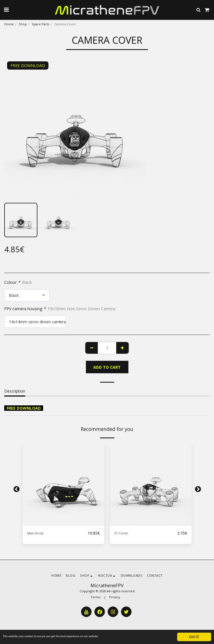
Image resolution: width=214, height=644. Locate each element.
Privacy (115, 597)
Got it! (194, 637)
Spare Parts (41, 24)
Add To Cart (107, 367)
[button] (6, 10)
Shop (23, 24)
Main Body (35, 533)
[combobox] (27, 296)
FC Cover (121, 533)
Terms (95, 597)
